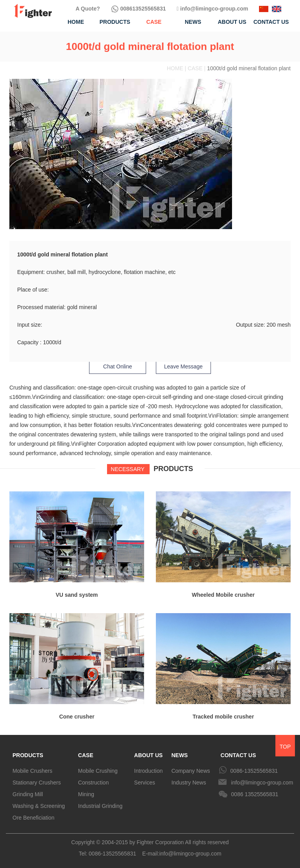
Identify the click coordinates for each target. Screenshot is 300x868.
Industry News (189, 783)
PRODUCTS (28, 755)
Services (145, 783)
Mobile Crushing (98, 771)
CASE (86, 755)
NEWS (180, 755)
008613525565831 (138, 9)
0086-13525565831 (254, 771)
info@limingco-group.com (212, 9)
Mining (86, 794)
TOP (285, 747)
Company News (191, 771)
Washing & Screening (39, 806)
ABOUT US (148, 755)
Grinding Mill (28, 794)
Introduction (148, 771)
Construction (94, 783)
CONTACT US (238, 755)
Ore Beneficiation (33, 818)
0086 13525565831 (255, 794)
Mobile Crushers (32, 771)
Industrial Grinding (100, 806)
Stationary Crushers (37, 783)
